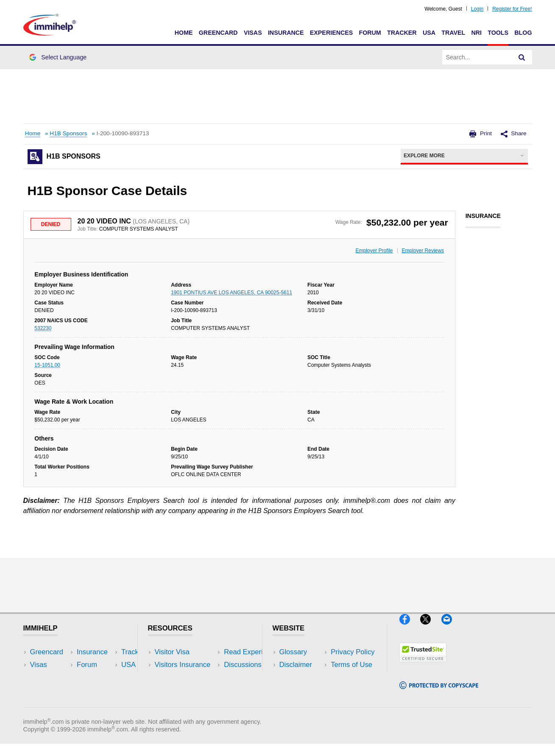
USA (429, 33)
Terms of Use (300, 690)
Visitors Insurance (183, 665)
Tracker (402, 33)
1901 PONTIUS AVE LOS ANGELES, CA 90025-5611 (231, 293)
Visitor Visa (172, 652)
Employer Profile (374, 251)
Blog (523, 33)
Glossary (293, 652)
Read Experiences (184, 677)
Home (184, 33)
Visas (253, 33)
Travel (453, 33)
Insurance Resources (188, 703)
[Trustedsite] (423, 665)
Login (477, 9)
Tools (498, 33)
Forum (370, 33)
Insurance (286, 33)
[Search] (522, 57)
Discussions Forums (187, 690)
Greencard (218, 33)
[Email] (451, 628)
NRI (476, 33)
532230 (43, 328)
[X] (431, 628)
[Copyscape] (439, 693)
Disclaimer (296, 665)
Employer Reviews (423, 251)
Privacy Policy (301, 677)
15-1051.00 (47, 365)
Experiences (331, 33)
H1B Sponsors (68, 133)
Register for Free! (512, 9)
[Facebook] (410, 628)
